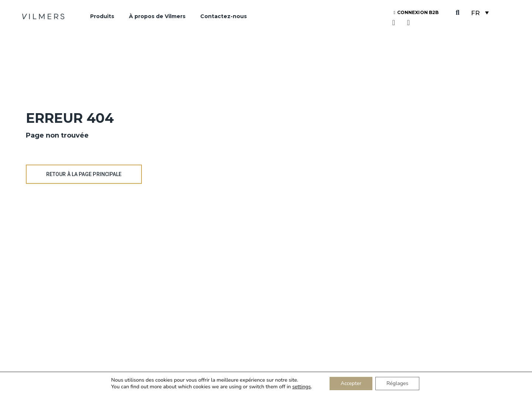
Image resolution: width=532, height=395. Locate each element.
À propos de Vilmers (157, 16)
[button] (458, 13)
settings (301, 387)
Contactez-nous (224, 16)
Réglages (397, 383)
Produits (102, 16)
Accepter (351, 383)
